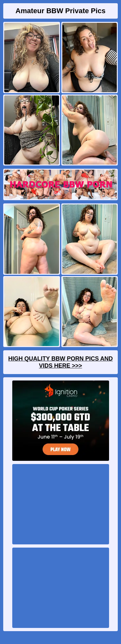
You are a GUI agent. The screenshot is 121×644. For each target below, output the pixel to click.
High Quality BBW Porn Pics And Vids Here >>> (60, 362)
